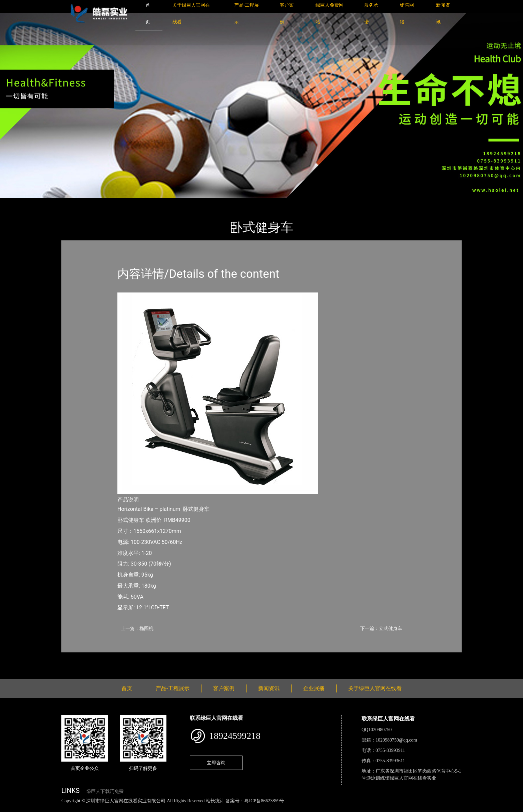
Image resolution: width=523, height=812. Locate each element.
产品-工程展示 (101, 203)
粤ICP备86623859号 (264, 801)
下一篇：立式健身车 (381, 628)
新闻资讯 (269, 688)
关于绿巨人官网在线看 (375, 688)
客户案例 (224, 688)
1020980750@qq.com (396, 740)
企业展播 (314, 688)
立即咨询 (216, 763)
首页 (73, 203)
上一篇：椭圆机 (137, 628)
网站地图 (10, 808)
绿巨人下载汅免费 (105, 791)
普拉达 (132, 203)
